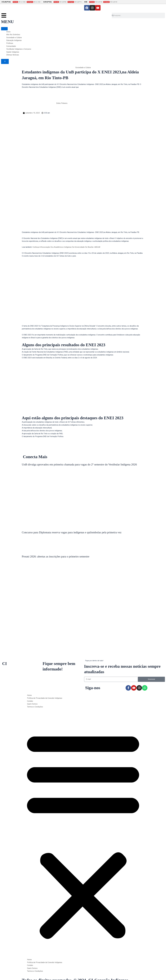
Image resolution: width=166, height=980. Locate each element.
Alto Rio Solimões (13, 35)
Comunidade (11, 46)
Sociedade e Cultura (14, 38)
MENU (7, 22)
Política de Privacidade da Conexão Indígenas (45, 698)
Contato (30, 701)
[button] (83, 835)
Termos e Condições (35, 707)
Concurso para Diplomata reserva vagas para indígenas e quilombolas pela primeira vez (72, 532)
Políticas (10, 43)
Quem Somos (32, 704)
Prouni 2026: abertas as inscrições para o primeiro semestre (56, 556)
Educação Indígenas (14, 40)
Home (29, 695)
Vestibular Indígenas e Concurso (19, 49)
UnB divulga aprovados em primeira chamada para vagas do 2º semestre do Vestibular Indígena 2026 (79, 464)
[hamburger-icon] (4, 29)
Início (8, 32)
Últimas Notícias (13, 55)
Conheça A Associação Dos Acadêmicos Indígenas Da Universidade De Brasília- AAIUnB (66, 247)
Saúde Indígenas (13, 52)
